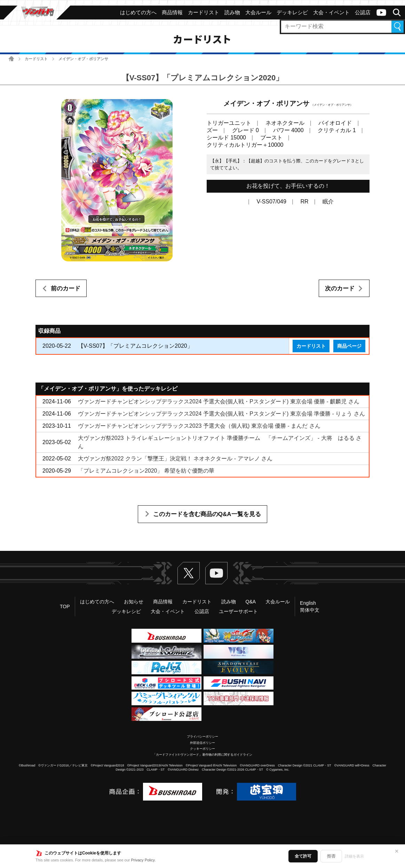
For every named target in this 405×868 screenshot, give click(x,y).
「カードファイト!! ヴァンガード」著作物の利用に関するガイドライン (203, 755)
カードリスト (36, 59)
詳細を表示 (354, 856)
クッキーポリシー (202, 749)
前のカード (66, 288)
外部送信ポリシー (202, 743)
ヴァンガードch (381, 13)
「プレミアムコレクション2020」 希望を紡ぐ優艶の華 (146, 471)
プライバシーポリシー (202, 737)
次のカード (340, 288)
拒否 (331, 856)
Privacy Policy (143, 860)
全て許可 (303, 856)
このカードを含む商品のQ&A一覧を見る (207, 514)
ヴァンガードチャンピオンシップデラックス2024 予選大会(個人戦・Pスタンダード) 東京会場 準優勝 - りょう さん (221, 414)
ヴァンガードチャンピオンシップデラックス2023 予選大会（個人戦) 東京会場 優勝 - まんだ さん (199, 426)
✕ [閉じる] (397, 851)
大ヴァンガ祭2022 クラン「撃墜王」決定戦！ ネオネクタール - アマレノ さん (175, 459)
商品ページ (349, 346)
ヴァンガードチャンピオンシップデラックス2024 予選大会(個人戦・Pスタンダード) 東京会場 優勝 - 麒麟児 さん (219, 401)
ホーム (11, 59)
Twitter (189, 573)
